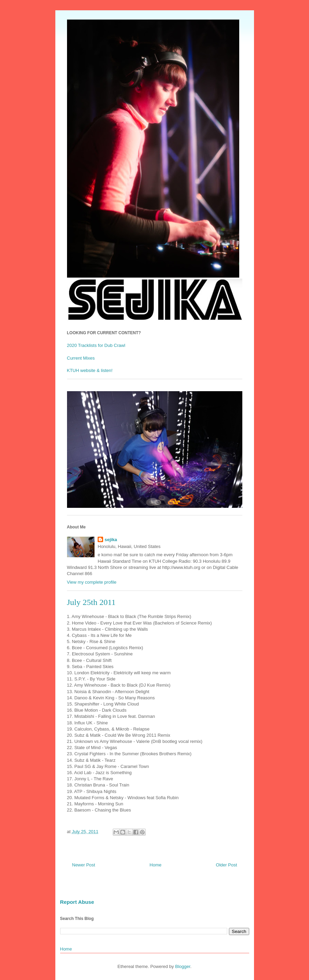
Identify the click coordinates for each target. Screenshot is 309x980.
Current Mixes (81, 358)
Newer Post (84, 865)
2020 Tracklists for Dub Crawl (96, 345)
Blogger (183, 966)
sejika (111, 540)
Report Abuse (77, 902)
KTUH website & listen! (90, 370)
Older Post (226, 865)
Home (156, 865)
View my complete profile (92, 582)
